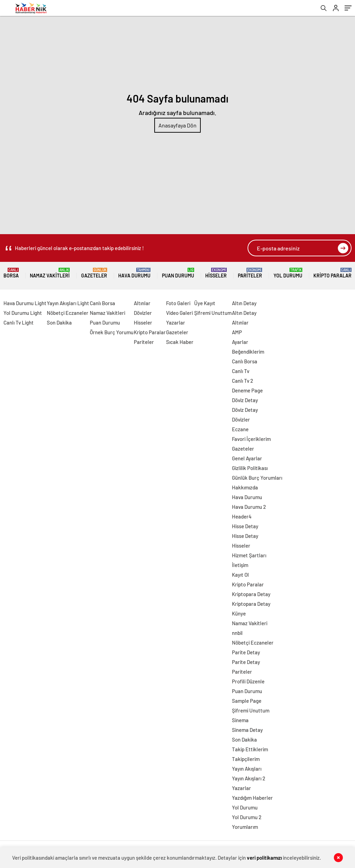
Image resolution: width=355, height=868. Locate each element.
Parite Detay (246, 652)
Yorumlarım (245, 827)
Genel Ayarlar (247, 458)
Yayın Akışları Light (68, 303)
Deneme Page (247, 390)
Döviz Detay (245, 400)
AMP (237, 332)
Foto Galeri (178, 303)
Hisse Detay (245, 526)
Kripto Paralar (332, 273)
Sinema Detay (247, 730)
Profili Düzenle (248, 681)
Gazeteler (94, 273)
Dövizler (143, 313)
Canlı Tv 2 (243, 381)
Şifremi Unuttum (213, 313)
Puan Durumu (178, 273)
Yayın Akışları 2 (249, 778)
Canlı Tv (241, 371)
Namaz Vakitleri (50, 273)
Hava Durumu (134, 273)
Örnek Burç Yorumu (112, 332)
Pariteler (250, 273)
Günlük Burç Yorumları (257, 478)
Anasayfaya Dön (177, 125)
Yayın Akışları (247, 769)
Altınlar (142, 303)
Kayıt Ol (240, 575)
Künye (239, 613)
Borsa (11, 273)
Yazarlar (176, 322)
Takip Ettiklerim (250, 749)
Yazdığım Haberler (252, 798)
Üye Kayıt (205, 303)
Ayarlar (240, 342)
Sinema (240, 720)
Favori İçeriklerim (251, 439)
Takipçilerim (246, 759)
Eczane (240, 429)
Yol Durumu (288, 273)
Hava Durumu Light (25, 303)
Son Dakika (59, 322)
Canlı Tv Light (19, 322)
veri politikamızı (264, 858)
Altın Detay (244, 303)
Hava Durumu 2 (249, 507)
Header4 (242, 516)
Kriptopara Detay (251, 594)
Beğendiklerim (248, 352)
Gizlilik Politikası (250, 468)
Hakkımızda (245, 487)
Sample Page (247, 701)
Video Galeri (179, 313)
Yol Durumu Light (23, 313)
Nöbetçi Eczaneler (68, 313)
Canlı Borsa (102, 303)
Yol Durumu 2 (247, 817)
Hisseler (216, 273)
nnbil (237, 633)
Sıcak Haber (180, 342)
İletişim (240, 565)
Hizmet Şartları (249, 555)
